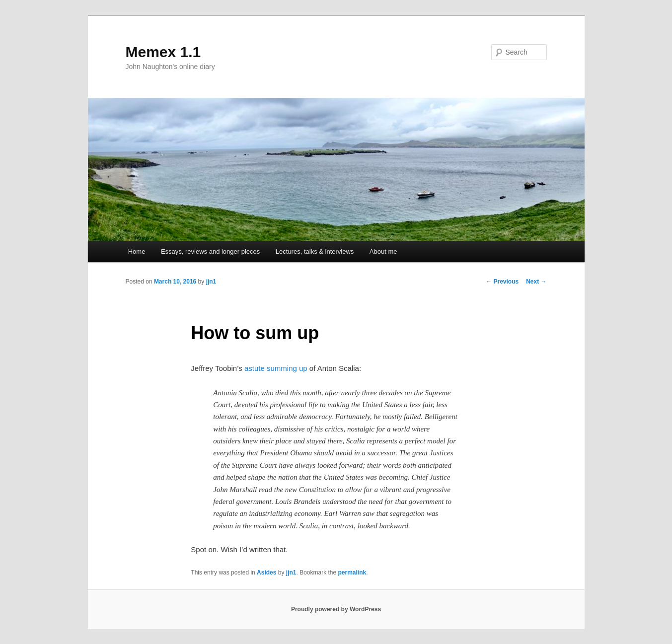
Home (137, 251)
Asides (266, 572)
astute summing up (276, 368)
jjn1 (211, 282)
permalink (352, 572)
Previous (502, 282)
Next (536, 282)
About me (383, 251)
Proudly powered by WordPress (336, 609)
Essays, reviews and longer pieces (210, 251)
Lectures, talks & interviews (315, 251)
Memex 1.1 (163, 52)
